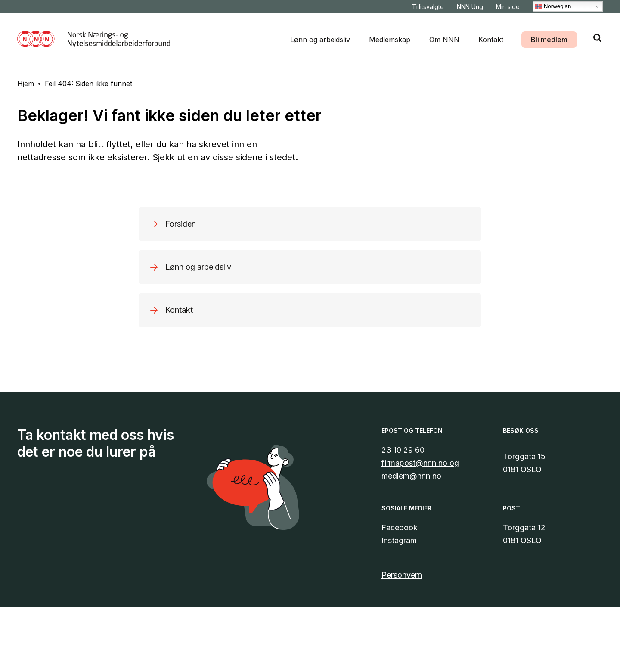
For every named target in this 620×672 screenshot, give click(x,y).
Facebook (400, 527)
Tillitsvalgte (428, 7)
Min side (508, 7)
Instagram (399, 540)
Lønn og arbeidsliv (320, 40)
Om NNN (444, 40)
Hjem (26, 84)
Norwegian (553, 6)
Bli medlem (549, 40)
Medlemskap (390, 40)
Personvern (402, 575)
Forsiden (181, 224)
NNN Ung (470, 7)
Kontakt (491, 40)
